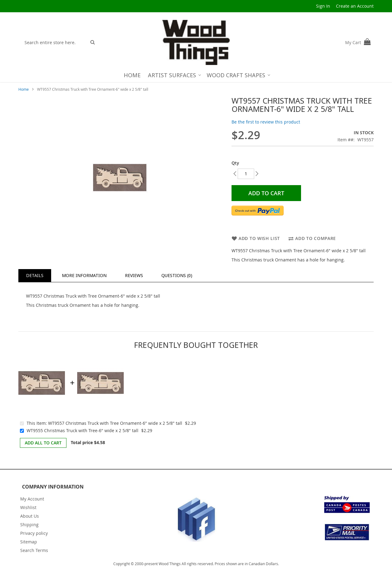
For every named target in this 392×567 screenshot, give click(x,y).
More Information (84, 275)
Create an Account (355, 6)
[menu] (196, 75)
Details (35, 275)
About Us (30, 516)
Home (24, 89)
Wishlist (28, 507)
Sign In (323, 6)
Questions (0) (177, 275)
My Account (32, 499)
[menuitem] (132, 75)
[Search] (93, 42)
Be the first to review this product (266, 122)
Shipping (29, 525)
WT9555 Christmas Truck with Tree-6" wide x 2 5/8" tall (83, 430)
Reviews (134, 275)
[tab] (35, 276)
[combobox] (54, 42)
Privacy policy (34, 533)
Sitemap (29, 542)
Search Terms (34, 550)
